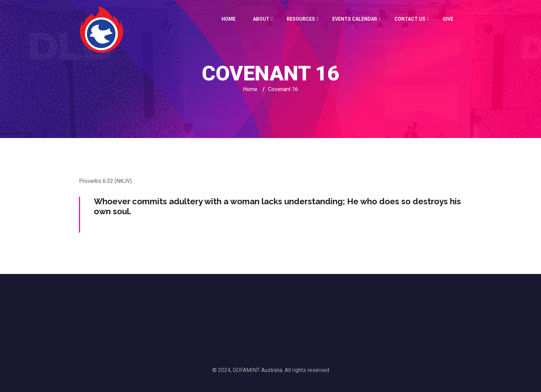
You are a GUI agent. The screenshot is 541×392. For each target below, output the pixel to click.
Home (229, 19)
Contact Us (410, 19)
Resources (301, 19)
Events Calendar (355, 19)
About (261, 19)
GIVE (448, 19)
